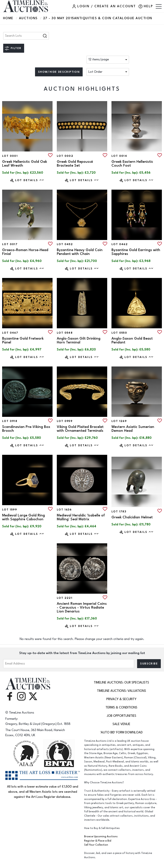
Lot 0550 (119, 333)
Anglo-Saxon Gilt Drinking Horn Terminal (79, 340)
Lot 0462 (120, 244)
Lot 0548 (65, 333)
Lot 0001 (10, 156)
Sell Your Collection (96, 845)
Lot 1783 (119, 512)
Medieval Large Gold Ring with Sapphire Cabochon (23, 517)
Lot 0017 (10, 244)
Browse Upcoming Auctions (101, 837)
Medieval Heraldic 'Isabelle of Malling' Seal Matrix (81, 517)
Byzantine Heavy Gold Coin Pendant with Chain (80, 252)
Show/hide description (59, 72)
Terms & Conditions (121, 707)
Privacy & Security (121, 699)
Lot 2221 (65, 598)
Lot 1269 (119, 421)
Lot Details (30, 180)
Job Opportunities (122, 716)
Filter (16, 48)
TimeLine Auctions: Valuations (122, 691)
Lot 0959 (65, 421)
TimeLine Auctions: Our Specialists (121, 683)
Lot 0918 (10, 421)
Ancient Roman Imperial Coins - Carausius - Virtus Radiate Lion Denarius (82, 608)
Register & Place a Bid (98, 841)
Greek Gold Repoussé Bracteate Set (75, 164)
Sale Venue (121, 724)
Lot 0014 (119, 156)
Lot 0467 (10, 333)
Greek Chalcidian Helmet (132, 517)
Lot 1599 (10, 510)
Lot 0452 (65, 244)
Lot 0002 (65, 156)
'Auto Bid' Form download (121, 732)
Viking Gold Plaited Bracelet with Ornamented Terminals (80, 429)
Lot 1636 (64, 510)
